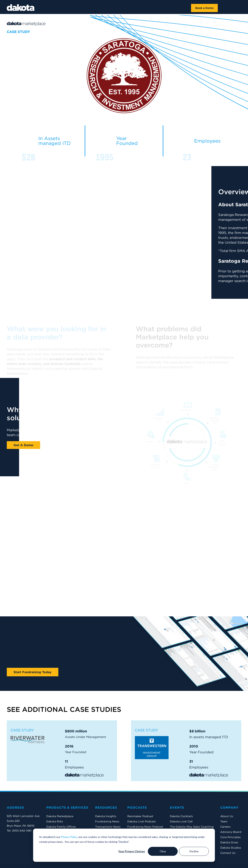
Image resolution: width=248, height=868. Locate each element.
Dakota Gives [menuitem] (229, 828)
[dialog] (124, 845)
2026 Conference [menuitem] (181, 828)
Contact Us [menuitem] (228, 839)
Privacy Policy (69, 837)
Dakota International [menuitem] (60, 818)
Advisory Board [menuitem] (231, 818)
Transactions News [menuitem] (108, 813)
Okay (163, 851)
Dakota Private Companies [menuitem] (64, 828)
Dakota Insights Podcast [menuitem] (144, 818)
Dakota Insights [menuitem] (106, 802)
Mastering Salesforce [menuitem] (184, 823)
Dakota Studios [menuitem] (231, 834)
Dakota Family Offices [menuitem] (61, 813)
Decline (194, 851)
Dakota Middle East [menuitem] (59, 823)
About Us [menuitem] (227, 802)
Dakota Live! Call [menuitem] (181, 807)
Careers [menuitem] (225, 813)
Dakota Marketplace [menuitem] (60, 802)
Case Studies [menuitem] (104, 823)
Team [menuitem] (224, 807)
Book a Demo (204, 8)
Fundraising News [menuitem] (107, 807)
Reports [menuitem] (100, 818)
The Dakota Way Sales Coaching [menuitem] (192, 813)
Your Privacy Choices (132, 851)
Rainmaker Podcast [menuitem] (140, 802)
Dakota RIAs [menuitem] (55, 807)
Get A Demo (23, 445)
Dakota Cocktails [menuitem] (181, 802)
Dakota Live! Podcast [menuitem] (142, 807)
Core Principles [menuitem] (230, 823)
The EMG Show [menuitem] (180, 818)
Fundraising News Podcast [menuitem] (145, 813)
